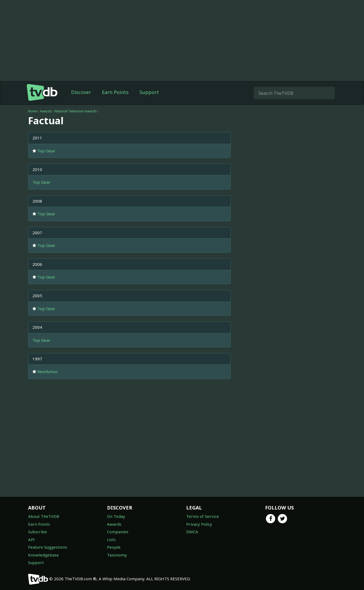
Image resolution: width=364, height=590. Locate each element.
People (114, 547)
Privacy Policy (199, 524)
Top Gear (46, 151)
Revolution (47, 371)
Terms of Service (203, 516)
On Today (116, 516)
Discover (81, 92)
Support (149, 92)
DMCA (192, 532)
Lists (111, 539)
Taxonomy (117, 555)
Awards (46, 111)
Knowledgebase (44, 555)
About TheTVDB (44, 516)
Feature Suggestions (48, 547)
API (31, 539)
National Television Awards (76, 111)
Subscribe (38, 532)
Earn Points (115, 92)
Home (33, 111)
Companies (118, 532)
